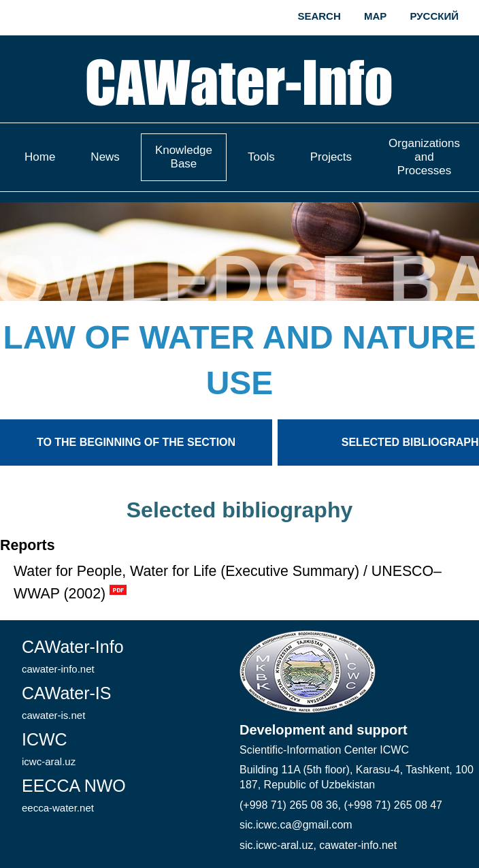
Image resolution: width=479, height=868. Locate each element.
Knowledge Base (184, 157)
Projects (331, 157)
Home (40, 157)
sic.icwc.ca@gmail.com (296, 825)
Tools (261, 157)
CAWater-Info (73, 656)
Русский (434, 16)
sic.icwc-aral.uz (276, 845)
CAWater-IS (67, 702)
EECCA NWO (74, 795)
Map (375, 16)
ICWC (49, 749)
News (105, 157)
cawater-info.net (358, 845)
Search (319, 16)
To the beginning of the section (136, 442)
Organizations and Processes (424, 157)
